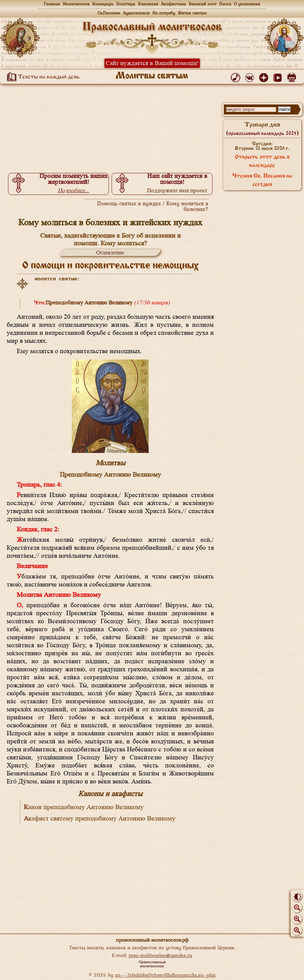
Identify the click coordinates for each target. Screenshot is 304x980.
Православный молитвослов (152, 27)
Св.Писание (109, 13)
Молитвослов (76, 4)
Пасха (225, 4)
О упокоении (247, 4)
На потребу (164, 13)
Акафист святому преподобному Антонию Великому (100, 818)
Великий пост (203, 4)
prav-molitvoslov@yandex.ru (161, 955)
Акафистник (174, 4)
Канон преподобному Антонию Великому (84, 807)
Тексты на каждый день (42, 77)
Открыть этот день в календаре (262, 161)
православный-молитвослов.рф (152, 940)
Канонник (148, 4)
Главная (52, 4)
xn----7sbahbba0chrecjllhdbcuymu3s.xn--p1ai (165, 975)
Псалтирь (126, 4)
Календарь (103, 4)
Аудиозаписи (136, 13)
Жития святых (192, 13)
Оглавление (110, 253)
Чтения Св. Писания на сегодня (262, 180)
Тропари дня (262, 129)
